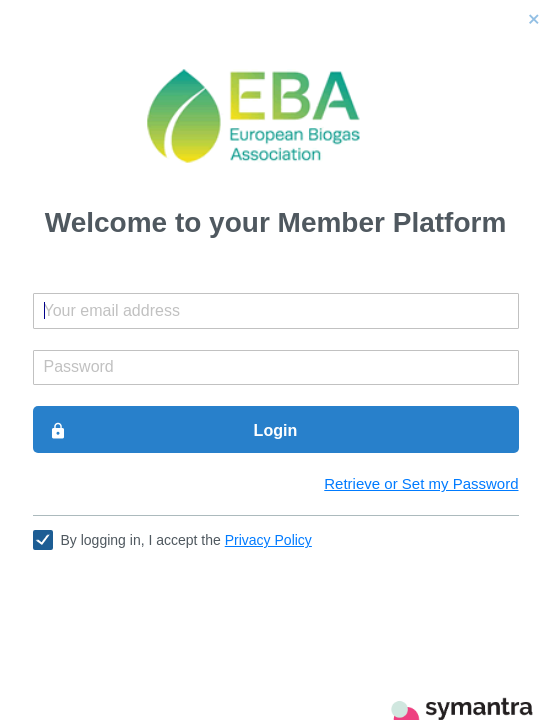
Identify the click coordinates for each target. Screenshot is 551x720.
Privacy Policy (268, 540)
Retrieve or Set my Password (421, 483)
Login (173, 431)
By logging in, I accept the (186, 540)
